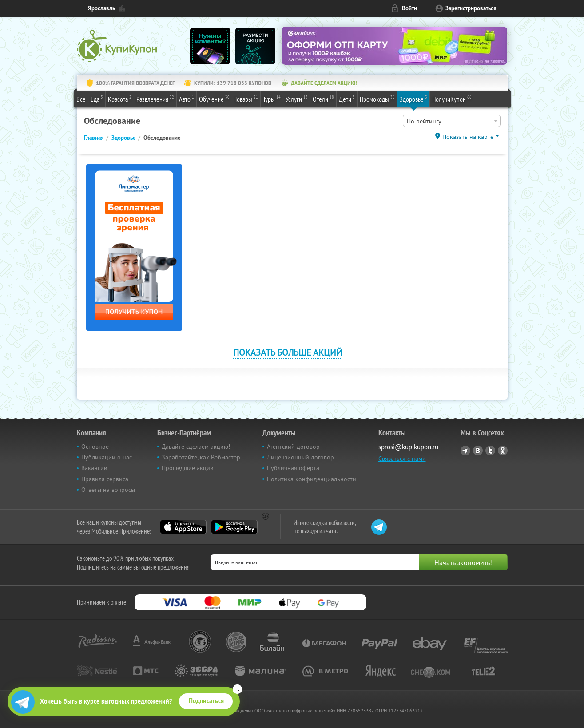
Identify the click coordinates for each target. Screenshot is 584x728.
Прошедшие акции (188, 468)
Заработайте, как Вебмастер (201, 457)
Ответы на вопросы (108, 490)
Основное (95, 447)
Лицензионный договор (300, 457)
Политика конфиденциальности (312, 479)
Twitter (490, 451)
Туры (272, 99)
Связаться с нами (402, 459)
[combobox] (452, 121)
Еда (97, 99)
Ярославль (101, 8)
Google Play (234, 527)
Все (81, 99)
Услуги (297, 99)
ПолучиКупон (452, 99)
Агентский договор (293, 447)
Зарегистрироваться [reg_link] (471, 8)
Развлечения (155, 99)
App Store (183, 527)
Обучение (214, 99)
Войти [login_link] (409, 8)
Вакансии (94, 468)
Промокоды (377, 99)
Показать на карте (468, 137)
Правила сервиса (105, 479)
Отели (323, 99)
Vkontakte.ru (478, 451)
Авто (187, 99)
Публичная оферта (293, 468)
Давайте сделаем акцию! (196, 447)
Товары (246, 99)
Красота (120, 99)
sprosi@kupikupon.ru (408, 447)
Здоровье (413, 99)
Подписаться (206, 701)
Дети (347, 99)
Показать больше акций (288, 352)
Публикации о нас (107, 457)
